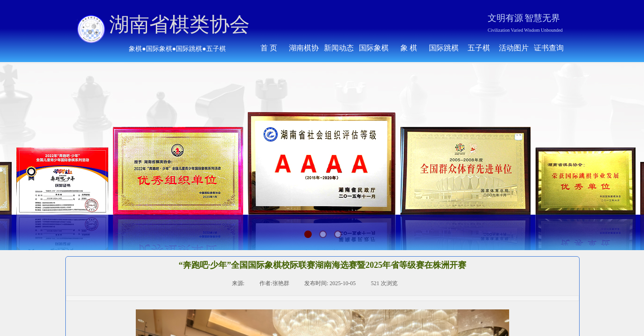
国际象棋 (374, 48)
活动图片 (514, 48)
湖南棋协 (304, 48)
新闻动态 (339, 48)
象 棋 (409, 48)
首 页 (269, 48)
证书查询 (549, 48)
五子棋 (479, 48)
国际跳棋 (444, 48)
